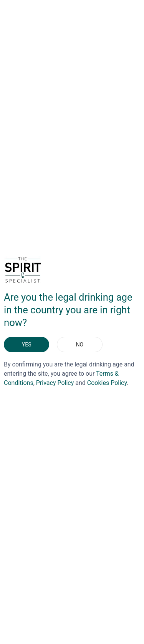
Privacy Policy (55, 383)
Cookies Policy (107, 383)
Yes (27, 345)
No (80, 345)
